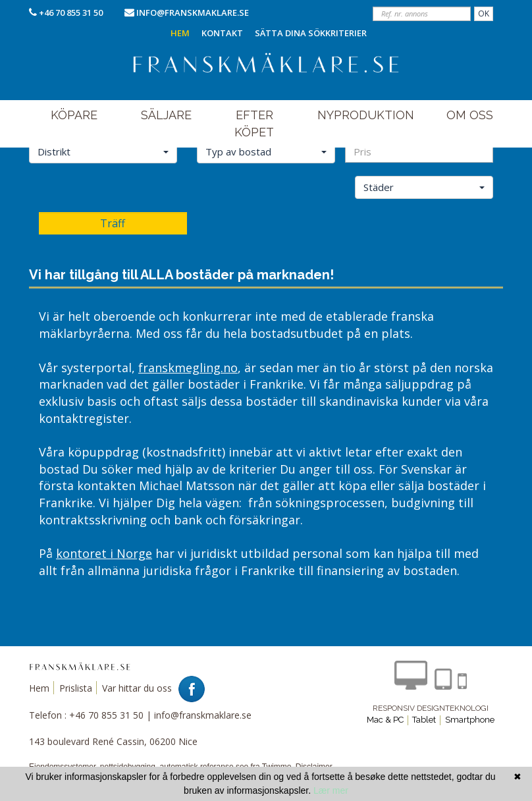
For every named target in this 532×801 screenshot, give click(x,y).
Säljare (166, 115)
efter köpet (254, 124)
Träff (113, 223)
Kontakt (222, 33)
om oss (470, 115)
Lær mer (331, 790)
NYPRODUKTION (366, 115)
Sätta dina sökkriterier (311, 33)
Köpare (74, 115)
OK (484, 14)
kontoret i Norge (104, 553)
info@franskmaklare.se (193, 13)
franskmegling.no (188, 368)
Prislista (76, 688)
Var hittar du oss (137, 688)
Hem (180, 33)
